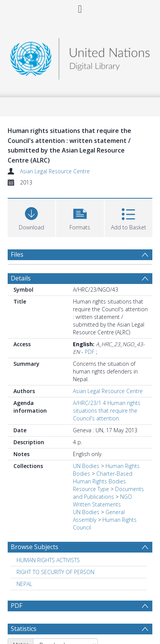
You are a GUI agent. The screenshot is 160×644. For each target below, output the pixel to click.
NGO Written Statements (102, 500)
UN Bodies (86, 466)
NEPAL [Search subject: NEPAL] (24, 584)
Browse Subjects (35, 547)
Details (21, 278)
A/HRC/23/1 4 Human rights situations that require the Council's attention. (107, 411)
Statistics (24, 629)
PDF (90, 352)
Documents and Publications (108, 493)
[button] (80, 217)
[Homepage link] (80, 57)
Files (17, 254)
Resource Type (91, 489)
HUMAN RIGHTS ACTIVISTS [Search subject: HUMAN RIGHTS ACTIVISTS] (48, 560)
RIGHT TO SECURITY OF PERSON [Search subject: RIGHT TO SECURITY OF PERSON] (55, 572)
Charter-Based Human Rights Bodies (103, 477)
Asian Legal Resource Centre (55, 171)
